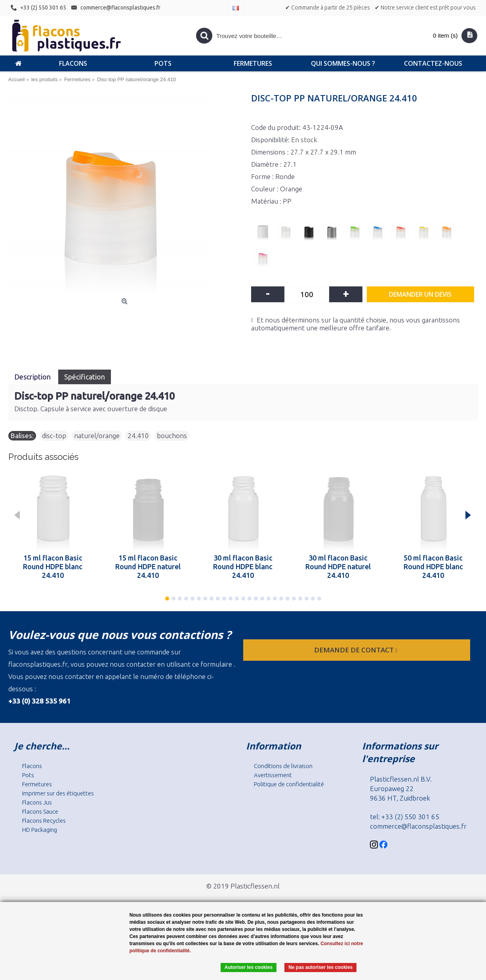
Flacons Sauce (40, 811)
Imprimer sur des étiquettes (58, 793)
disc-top (54, 436)
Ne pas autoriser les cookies (320, 967)
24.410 (138, 436)
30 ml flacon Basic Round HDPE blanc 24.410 (243, 566)
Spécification (85, 377)
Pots (28, 775)
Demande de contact (356, 650)
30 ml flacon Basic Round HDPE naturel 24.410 (338, 566)
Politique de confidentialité (289, 784)
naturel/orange (97, 436)
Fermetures (37, 784)
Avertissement (273, 775)
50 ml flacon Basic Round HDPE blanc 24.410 (433, 566)
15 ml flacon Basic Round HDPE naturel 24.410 (148, 566)
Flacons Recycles (44, 821)
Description (33, 377)
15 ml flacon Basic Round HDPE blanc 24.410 (53, 566)
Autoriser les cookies (249, 967)
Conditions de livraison (283, 766)
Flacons (32, 766)
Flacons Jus (37, 802)
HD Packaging (40, 830)
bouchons (172, 436)
